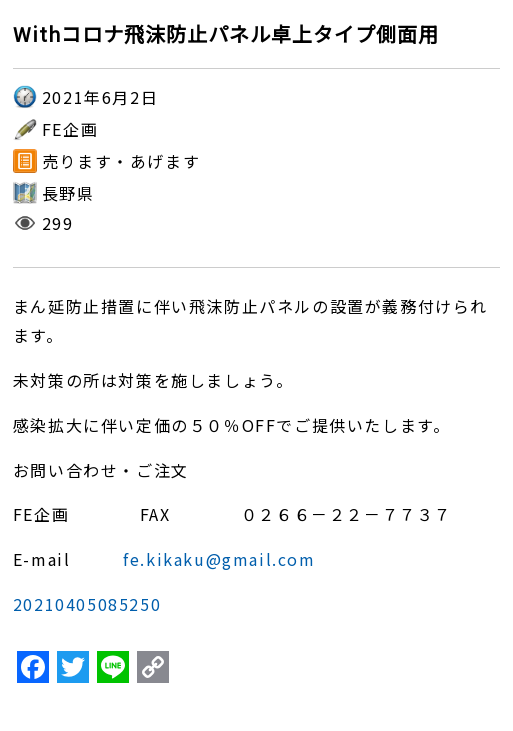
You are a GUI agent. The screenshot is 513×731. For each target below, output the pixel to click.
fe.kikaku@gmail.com (219, 559)
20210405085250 (87, 604)
